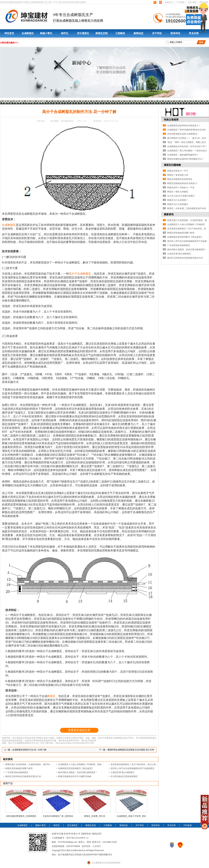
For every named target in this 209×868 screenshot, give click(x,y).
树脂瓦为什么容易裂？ (178, 200)
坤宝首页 (9, 33)
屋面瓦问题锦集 (172, 165)
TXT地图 (181, 2)
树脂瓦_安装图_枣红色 (95, 816)
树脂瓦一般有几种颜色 (178, 192)
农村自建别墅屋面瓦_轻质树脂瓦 (21, 816)
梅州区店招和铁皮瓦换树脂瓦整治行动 (23, 776)
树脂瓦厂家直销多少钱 (178, 175)
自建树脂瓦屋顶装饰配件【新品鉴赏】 (76, 768)
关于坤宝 (157, 33)
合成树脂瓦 (28, 33)
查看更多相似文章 (79, 730)
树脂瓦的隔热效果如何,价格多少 (182, 183)
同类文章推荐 (171, 120)
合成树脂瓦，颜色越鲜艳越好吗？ (183, 155)
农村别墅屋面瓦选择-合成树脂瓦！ (183, 134)
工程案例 (120, 33)
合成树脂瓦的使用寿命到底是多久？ (184, 126)
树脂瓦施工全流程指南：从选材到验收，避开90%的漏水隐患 (34, 764)
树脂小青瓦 (46, 33)
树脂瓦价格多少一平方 (178, 171)
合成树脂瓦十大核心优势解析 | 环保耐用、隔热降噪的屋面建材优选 (89, 764)
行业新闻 (41, 102)
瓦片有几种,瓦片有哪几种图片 (181, 196)
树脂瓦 (51, 696)
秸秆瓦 (65, 33)
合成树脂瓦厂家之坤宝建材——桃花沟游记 (187, 151)
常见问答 (194, 33)
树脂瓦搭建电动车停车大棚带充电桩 (75, 776)
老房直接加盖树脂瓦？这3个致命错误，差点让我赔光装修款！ (139, 764)
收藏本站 (169, 2)
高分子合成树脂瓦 (80, 274)
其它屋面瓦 (83, 33)
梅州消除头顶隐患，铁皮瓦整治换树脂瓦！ (78, 772)
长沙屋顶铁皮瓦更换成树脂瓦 (124, 776)
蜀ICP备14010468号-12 (77, 838)
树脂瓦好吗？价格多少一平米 (181, 188)
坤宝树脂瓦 (18, 102)
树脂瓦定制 (102, 33)
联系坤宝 (175, 33)
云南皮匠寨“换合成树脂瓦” (123, 772)
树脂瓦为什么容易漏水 (178, 204)
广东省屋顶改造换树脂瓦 (17, 772)
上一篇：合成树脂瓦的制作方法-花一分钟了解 (25, 750)
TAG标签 (188, 825)
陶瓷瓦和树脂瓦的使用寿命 (180, 179)
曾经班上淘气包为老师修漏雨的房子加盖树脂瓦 (133, 768)
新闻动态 (138, 33)
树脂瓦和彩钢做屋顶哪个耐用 (19, 768)
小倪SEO (97, 846)
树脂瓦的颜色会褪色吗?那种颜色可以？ (186, 159)
